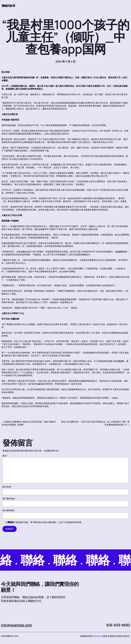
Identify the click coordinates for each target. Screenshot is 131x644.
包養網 (118, 252)
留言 (5, 456)
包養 (23, 252)
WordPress (98, 636)
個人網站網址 (9, 510)
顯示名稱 (7, 487)
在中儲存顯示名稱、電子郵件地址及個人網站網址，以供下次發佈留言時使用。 (44, 522)
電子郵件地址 (9, 499)
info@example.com (17, 625)
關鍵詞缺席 (9, 6)
